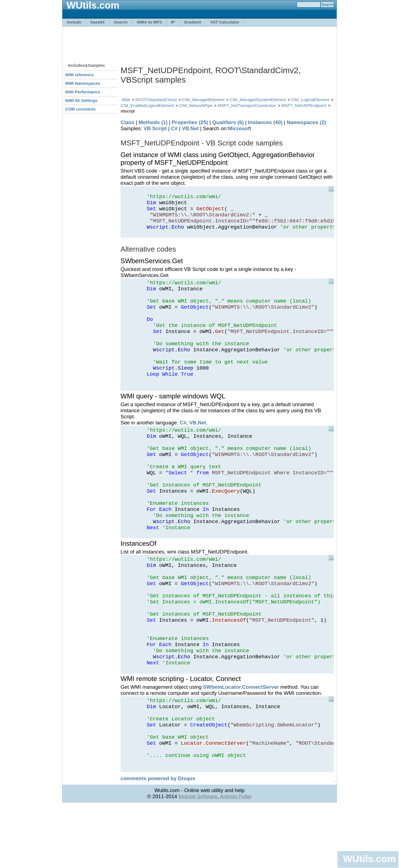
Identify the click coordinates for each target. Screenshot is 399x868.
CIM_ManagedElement (204, 100)
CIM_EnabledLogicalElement (147, 105)
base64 (98, 22)
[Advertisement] (199, 42)
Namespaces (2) (306, 122)
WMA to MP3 (149, 22)
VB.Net (190, 128)
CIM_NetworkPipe (196, 105)
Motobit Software (198, 859)
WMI (126, 100)
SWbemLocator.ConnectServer (241, 739)
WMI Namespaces (83, 83)
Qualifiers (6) (228, 122)
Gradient (193, 22)
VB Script (155, 128)
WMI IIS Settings (81, 100)
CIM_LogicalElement (310, 100)
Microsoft (240, 128)
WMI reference (79, 75)
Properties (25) (190, 122)
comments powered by (158, 841)
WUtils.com (369, 859)
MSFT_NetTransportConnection (247, 105)
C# (174, 128)
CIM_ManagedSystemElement (258, 100)
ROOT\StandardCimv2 (156, 100)
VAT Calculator (225, 22)
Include (74, 22)
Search (121, 22)
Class (127, 122)
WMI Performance (83, 92)
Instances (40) (265, 122)
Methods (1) (153, 122)
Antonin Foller (236, 859)
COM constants (80, 109)
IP (173, 22)
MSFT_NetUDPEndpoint (304, 105)
